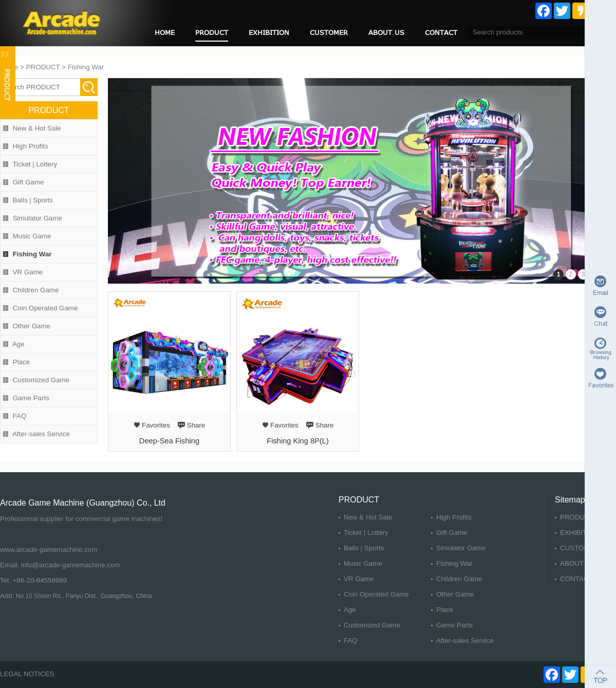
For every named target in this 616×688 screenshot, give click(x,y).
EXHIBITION (269, 32)
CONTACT (441, 32)
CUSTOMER (329, 32)
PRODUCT (212, 32)
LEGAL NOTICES (27, 674)
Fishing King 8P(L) (298, 441)
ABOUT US (386, 32)
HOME (165, 32)
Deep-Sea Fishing (169, 441)
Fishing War (86, 67)
